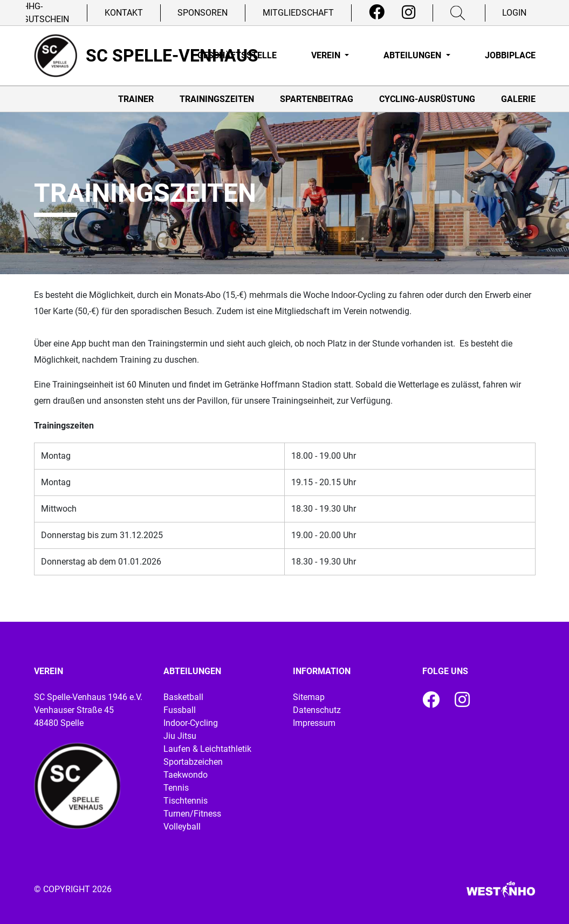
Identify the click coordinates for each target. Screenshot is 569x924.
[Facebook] (377, 12)
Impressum (314, 723)
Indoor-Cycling (191, 723)
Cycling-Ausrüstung (427, 99)
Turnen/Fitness (192, 814)
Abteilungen (413, 55)
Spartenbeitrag (317, 99)
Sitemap (309, 697)
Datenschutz (317, 710)
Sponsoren (203, 13)
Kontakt (124, 13)
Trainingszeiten (217, 99)
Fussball (180, 710)
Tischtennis (186, 801)
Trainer (136, 99)
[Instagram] (409, 12)
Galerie (518, 99)
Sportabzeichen (193, 762)
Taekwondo (186, 775)
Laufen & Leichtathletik (207, 749)
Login (514, 13)
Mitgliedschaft (298, 13)
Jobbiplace (510, 55)
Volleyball (182, 827)
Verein (327, 55)
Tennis (176, 788)
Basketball (183, 697)
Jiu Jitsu (180, 736)
